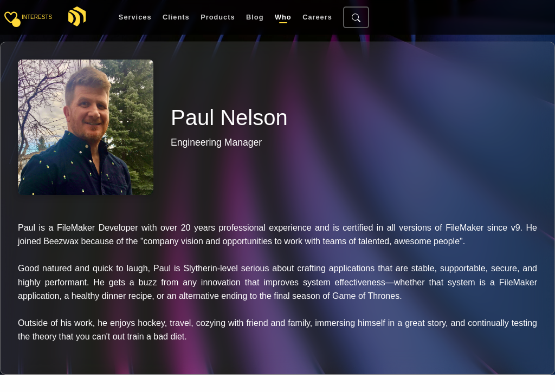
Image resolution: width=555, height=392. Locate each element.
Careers (317, 18)
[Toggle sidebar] (11, 17)
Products (218, 18)
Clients (176, 18)
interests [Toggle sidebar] (37, 17)
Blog (255, 18)
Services (135, 18)
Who (283, 18)
